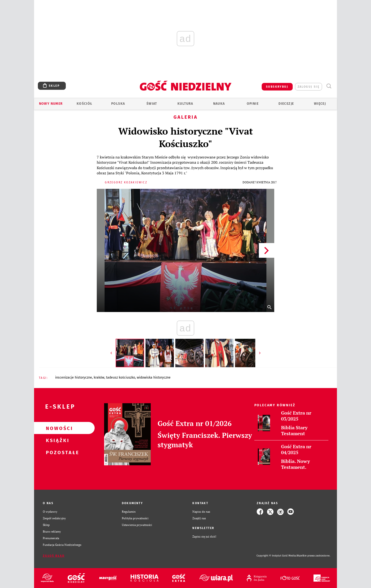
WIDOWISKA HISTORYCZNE (154, 378)
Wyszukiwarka (329, 86)
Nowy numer (51, 104)
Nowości (57, 428)
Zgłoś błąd (54, 556)
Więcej (320, 104)
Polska (118, 104)
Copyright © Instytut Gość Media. (276, 556)
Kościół (85, 104)
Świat (152, 104)
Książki (57, 440)
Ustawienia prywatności (137, 525)
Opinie (253, 104)
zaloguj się (309, 87)
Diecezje (286, 104)
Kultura (185, 104)
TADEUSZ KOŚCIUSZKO (121, 378)
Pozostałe (57, 452)
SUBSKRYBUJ (277, 87)
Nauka (219, 104)
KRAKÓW (99, 378)
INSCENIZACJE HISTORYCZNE (74, 378)
